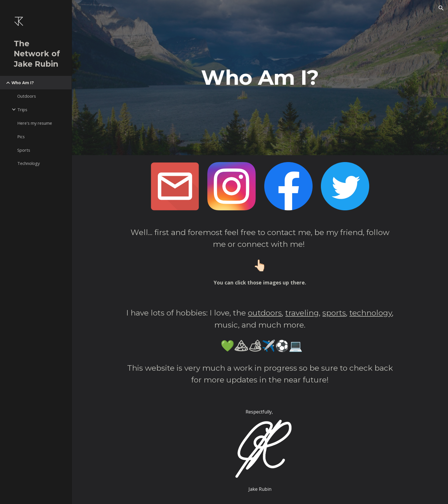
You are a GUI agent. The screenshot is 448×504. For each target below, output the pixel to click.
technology (371, 313)
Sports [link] (24, 150)
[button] (441, 8)
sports (334, 313)
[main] (260, 78)
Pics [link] (21, 136)
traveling (302, 313)
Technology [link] (28, 163)
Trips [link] (22, 109)
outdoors (265, 313)
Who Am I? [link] (23, 82)
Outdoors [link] (27, 96)
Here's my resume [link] (35, 123)
